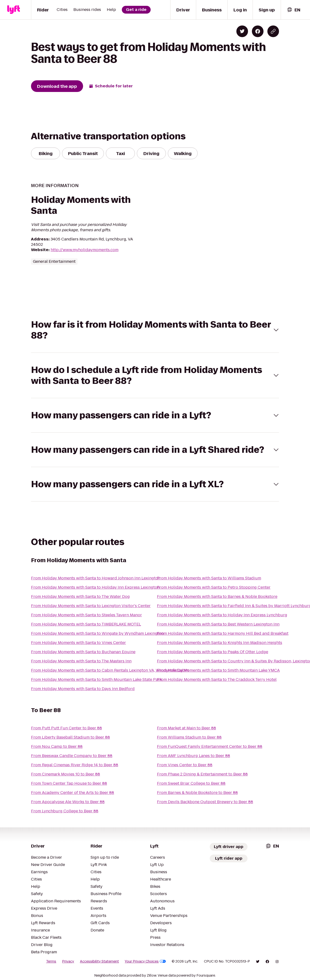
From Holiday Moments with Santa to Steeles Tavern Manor (86, 615)
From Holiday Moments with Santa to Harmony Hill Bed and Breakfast (223, 633)
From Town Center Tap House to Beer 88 (69, 783)
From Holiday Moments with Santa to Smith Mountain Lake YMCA (218, 670)
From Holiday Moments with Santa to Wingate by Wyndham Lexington (97, 633)
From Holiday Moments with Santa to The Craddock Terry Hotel (217, 679)
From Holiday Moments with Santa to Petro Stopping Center (214, 587)
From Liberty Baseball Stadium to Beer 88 (70, 737)
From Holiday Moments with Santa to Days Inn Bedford (83, 689)
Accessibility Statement (99, 961)
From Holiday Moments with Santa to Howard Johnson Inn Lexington (96, 578)
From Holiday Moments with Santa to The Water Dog (80, 597)
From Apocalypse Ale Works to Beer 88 (68, 802)
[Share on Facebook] (258, 31)
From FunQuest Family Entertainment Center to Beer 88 (210, 746)
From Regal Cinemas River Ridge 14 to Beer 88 (75, 765)
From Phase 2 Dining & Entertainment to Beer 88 (202, 774)
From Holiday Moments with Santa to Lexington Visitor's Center (91, 606)
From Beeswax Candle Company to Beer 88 (72, 756)
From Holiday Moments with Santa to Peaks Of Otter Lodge (213, 652)
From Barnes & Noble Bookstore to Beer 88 (197, 793)
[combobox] (294, 10)
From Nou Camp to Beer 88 (57, 746)
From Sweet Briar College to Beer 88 (191, 783)
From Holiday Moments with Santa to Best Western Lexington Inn (218, 624)
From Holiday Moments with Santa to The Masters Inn (81, 661)
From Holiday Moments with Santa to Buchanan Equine (83, 652)
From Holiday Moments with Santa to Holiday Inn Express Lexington (95, 587)
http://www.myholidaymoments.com (85, 250)
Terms (51, 961)
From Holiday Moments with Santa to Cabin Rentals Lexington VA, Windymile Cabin (110, 670)
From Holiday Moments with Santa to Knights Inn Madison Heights (220, 643)
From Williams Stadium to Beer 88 (189, 737)
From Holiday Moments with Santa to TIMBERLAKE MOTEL (86, 624)
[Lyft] (14, 10)
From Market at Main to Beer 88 (186, 728)
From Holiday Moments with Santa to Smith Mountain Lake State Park (96, 679)
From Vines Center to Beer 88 (185, 765)
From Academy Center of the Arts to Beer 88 (73, 793)
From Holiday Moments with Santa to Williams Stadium (209, 578)
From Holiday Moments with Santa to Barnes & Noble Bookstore (217, 597)
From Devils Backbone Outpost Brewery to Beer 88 (205, 802)
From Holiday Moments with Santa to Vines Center (78, 643)
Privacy (68, 961)
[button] (155, 330)
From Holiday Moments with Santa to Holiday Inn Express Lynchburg (222, 615)
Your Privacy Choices (145, 961)
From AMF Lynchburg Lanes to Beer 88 (194, 756)
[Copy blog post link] (273, 31)
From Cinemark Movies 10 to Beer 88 (66, 774)
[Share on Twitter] (242, 31)
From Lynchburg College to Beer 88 (65, 811)
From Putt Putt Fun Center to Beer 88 (66, 728)
